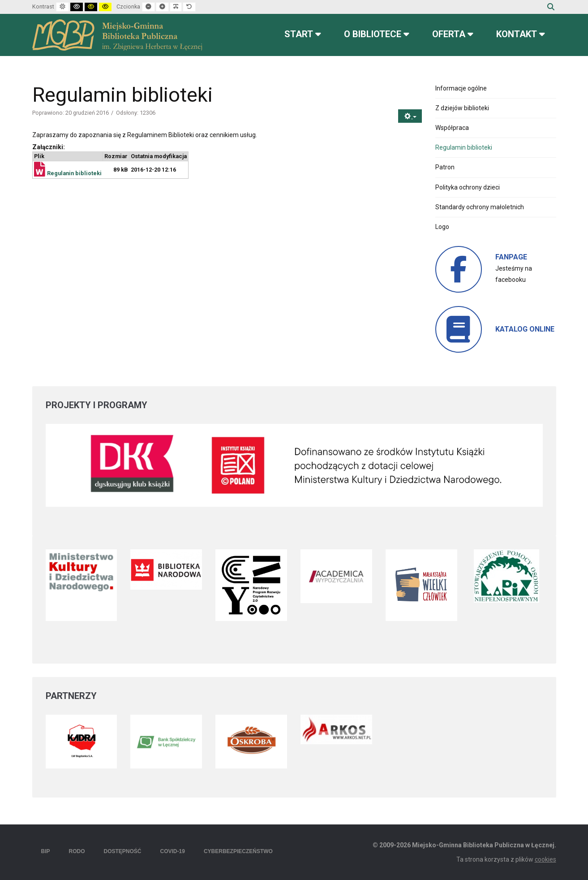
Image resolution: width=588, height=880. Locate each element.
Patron (445, 167)
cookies (545, 859)
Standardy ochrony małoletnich (480, 207)
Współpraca (452, 128)
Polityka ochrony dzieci (468, 187)
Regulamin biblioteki (464, 147)
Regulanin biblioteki (74, 173)
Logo (442, 227)
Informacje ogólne (461, 88)
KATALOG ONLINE (525, 329)
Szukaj (551, 7)
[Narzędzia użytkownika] (410, 116)
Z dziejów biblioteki (462, 108)
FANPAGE (511, 257)
